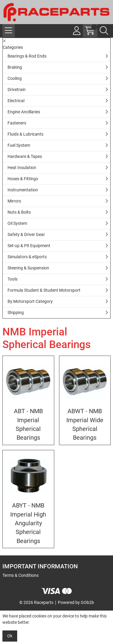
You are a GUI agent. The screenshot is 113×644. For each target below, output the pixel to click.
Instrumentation (23, 190)
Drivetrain (17, 90)
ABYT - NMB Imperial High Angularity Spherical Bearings (28, 523)
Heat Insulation (22, 168)
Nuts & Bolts (19, 212)
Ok (10, 636)
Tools (13, 279)
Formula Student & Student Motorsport (44, 290)
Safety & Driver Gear (26, 234)
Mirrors (14, 201)
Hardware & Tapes (25, 156)
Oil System (17, 223)
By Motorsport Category (30, 301)
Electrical (16, 101)
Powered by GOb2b (76, 602)
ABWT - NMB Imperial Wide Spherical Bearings (85, 424)
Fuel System (19, 145)
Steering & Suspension (28, 268)
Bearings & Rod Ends (27, 56)
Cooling (15, 78)
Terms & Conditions (20, 575)
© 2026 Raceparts (36, 602)
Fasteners (17, 123)
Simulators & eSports (27, 257)
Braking (15, 67)
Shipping (16, 313)
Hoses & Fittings (23, 179)
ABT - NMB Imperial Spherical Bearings (28, 424)
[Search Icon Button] (104, 31)
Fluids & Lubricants (25, 134)
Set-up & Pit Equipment (29, 246)
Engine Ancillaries (24, 112)
